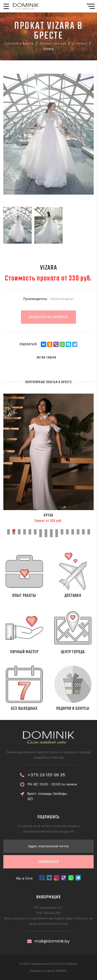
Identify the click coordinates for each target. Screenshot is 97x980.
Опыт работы (28, 596)
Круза (48, 515)
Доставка (80, 596)
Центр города (77, 652)
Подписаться (49, 826)
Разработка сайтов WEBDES (48, 971)
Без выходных (31, 709)
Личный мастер (33, 652)
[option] (48, 134)
